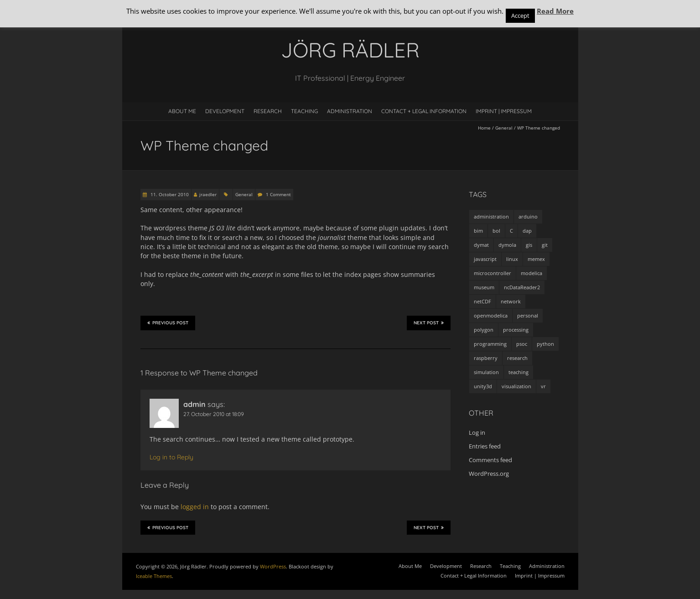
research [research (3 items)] (517, 358)
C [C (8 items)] (511, 231)
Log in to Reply (171, 457)
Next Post (429, 323)
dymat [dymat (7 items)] (481, 245)
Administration (350, 111)
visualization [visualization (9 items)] (516, 386)
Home (484, 128)
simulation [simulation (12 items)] (486, 372)
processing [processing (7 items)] (516, 330)
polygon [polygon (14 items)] (484, 330)
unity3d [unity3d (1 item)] (483, 386)
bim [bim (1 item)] (478, 231)
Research (268, 111)
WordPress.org (489, 474)
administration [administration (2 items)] (491, 216)
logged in (195, 507)
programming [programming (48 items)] (490, 344)
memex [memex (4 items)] (536, 259)
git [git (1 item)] (545, 245)
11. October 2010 (169, 194)
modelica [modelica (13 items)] (531, 273)
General (504, 128)
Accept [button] (520, 16)
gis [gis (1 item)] (529, 245)
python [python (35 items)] (545, 344)
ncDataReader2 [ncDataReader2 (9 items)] (522, 287)
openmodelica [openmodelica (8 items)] (491, 315)
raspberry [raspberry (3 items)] (486, 358)
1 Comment (278, 194)
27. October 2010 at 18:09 (214, 414)
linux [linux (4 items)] (512, 259)
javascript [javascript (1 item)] (485, 259)
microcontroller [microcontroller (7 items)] (493, 273)
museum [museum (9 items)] (484, 287)
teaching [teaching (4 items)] (519, 372)
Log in (477, 432)
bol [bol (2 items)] (496, 231)
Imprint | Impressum (504, 111)
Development (225, 111)
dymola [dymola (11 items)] (507, 245)
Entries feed (485, 446)
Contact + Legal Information (424, 111)
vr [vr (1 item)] (543, 386)
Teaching (304, 111)
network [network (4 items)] (511, 301)
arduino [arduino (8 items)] (528, 216)
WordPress (273, 566)
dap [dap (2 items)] (527, 231)
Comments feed (490, 460)
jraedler (208, 194)
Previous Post (168, 323)
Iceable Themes (154, 576)
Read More (555, 11)
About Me (182, 111)
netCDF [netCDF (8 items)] (482, 301)
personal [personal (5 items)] (528, 315)
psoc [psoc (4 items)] (522, 344)
